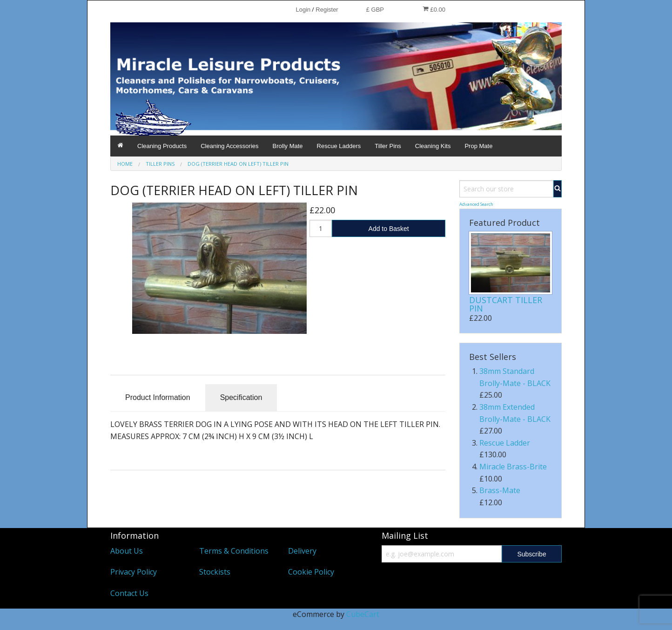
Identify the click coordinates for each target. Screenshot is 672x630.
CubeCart (363, 614)
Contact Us (129, 593)
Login (303, 10)
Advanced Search (476, 204)
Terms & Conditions (234, 551)
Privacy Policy (134, 572)
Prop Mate (478, 146)
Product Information (158, 397)
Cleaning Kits (433, 146)
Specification (241, 397)
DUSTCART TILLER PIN (506, 304)
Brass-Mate (500, 490)
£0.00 (434, 9)
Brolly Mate (288, 146)
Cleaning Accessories (229, 146)
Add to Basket (389, 229)
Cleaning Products (162, 146)
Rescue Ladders (339, 146)
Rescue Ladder (505, 443)
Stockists (215, 572)
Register (327, 10)
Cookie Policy (311, 572)
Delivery (302, 551)
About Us (127, 551)
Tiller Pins (388, 146)
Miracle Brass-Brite (513, 467)
